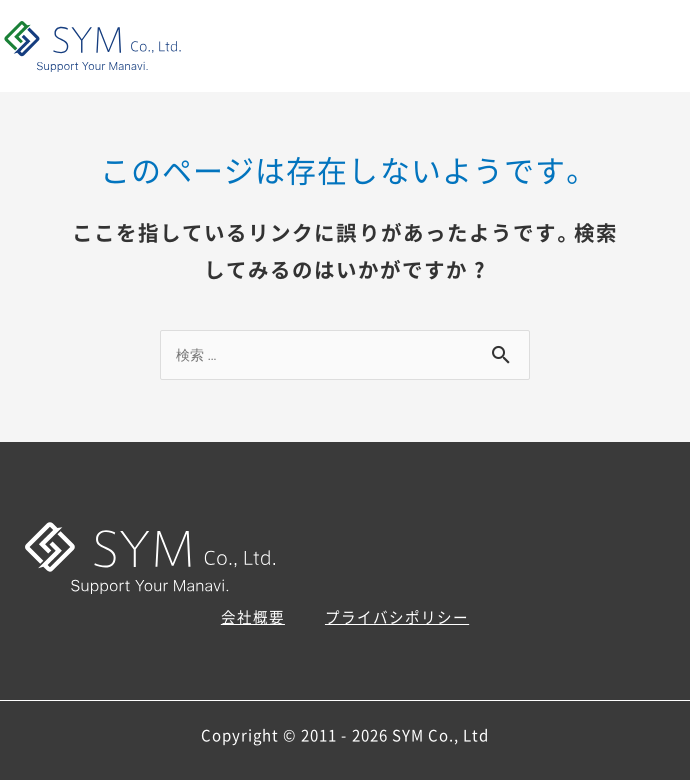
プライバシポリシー (397, 617)
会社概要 (253, 617)
